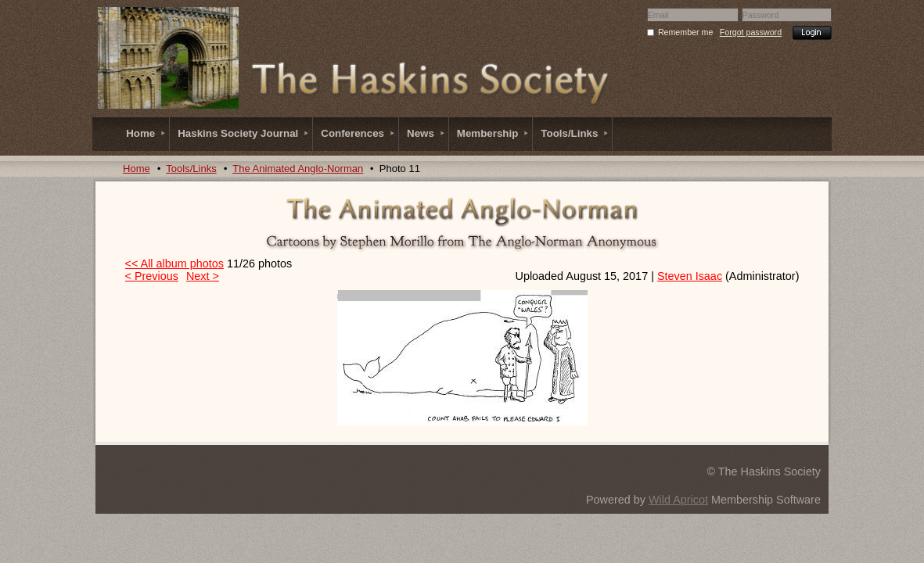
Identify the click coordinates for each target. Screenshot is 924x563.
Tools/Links (191, 169)
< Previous (152, 276)
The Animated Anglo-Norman (298, 169)
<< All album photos (174, 264)
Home (137, 169)
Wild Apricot (678, 500)
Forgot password (751, 32)
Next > (203, 276)
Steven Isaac (690, 276)
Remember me (685, 32)
